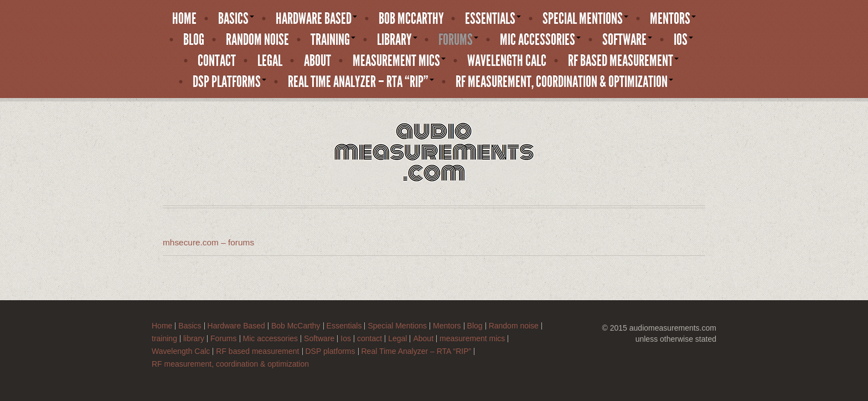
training (333, 40)
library (397, 40)
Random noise (257, 40)
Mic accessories (540, 40)
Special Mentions (585, 19)
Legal (270, 61)
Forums (458, 40)
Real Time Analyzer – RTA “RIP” (361, 82)
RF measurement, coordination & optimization (564, 82)
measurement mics (399, 61)
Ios (683, 40)
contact (217, 61)
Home (184, 19)
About (317, 61)
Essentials (493, 19)
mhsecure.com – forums (208, 242)
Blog (194, 40)
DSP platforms (229, 82)
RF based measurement (623, 61)
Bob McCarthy (411, 19)
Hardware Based (316, 19)
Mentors (673, 19)
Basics (236, 19)
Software (627, 40)
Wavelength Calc (507, 61)
